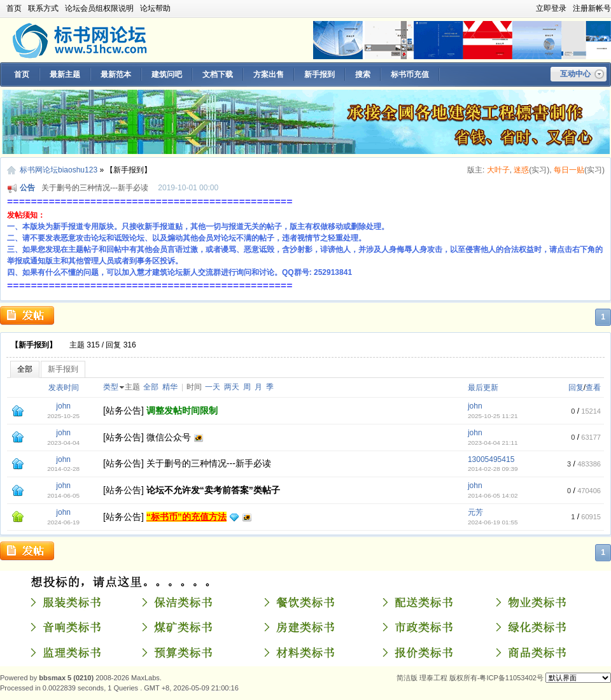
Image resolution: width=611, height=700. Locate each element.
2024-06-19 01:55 (493, 522)
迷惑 (521, 170)
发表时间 (64, 388)
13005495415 (491, 459)
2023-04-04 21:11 (493, 443)
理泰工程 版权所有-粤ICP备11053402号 (481, 678)
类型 (111, 387)
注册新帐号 (592, 8)
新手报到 (63, 369)
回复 (576, 388)
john (63, 406)
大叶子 (498, 170)
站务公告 (123, 410)
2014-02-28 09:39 (493, 469)
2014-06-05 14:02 (493, 495)
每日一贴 (569, 170)
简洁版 (407, 678)
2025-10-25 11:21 (493, 416)
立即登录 (551, 8)
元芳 (475, 512)
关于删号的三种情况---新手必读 (95, 188)
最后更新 (483, 388)
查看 (593, 388)
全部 (25, 369)
